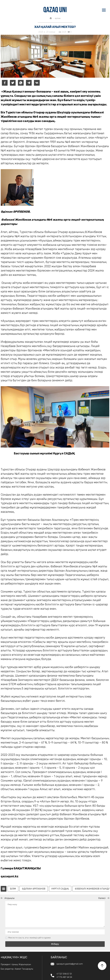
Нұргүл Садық (60, 889)
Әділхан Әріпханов (34, 889)
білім (13, 889)
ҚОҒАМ (58, 18)
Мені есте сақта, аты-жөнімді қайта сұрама (29, 938)
